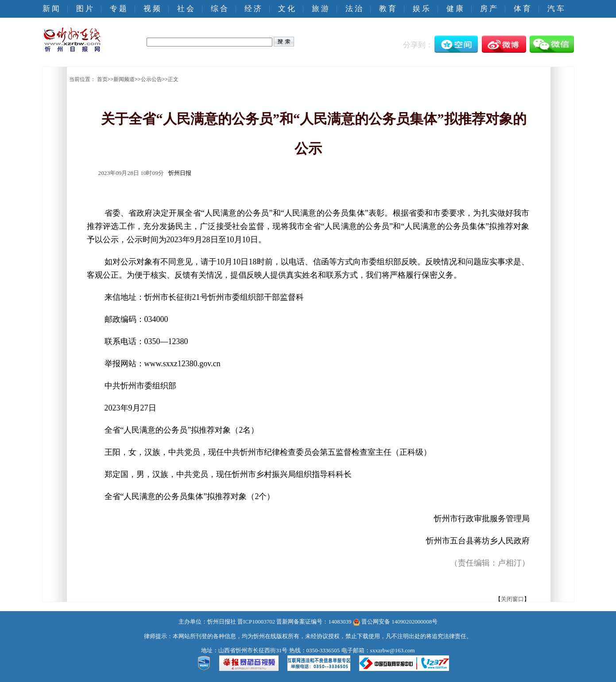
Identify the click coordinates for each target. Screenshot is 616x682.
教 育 (387, 9)
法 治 (354, 9)
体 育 (522, 9)
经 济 (253, 9)
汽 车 (556, 9)
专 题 (118, 9)
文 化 (287, 9)
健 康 (455, 9)
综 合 (219, 9)
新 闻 (51, 9)
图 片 (85, 9)
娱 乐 (421, 9)
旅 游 (320, 9)
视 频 (152, 9)
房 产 (488, 9)
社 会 (186, 9)
